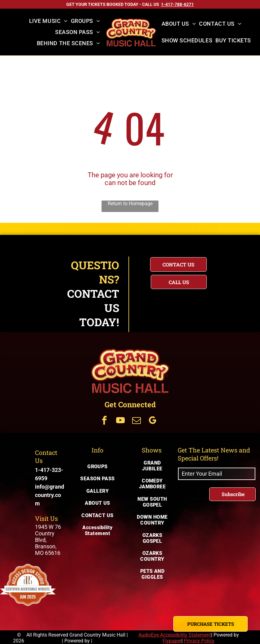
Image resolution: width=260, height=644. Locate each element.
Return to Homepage (130, 203)
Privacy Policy (199, 641)
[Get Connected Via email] (136, 421)
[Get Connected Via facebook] (104, 421)
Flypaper (172, 641)
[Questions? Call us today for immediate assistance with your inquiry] (179, 282)
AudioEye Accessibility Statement (175, 635)
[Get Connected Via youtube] (120, 421)
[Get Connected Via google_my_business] (153, 421)
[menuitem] (48, 21)
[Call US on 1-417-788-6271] (177, 4)
